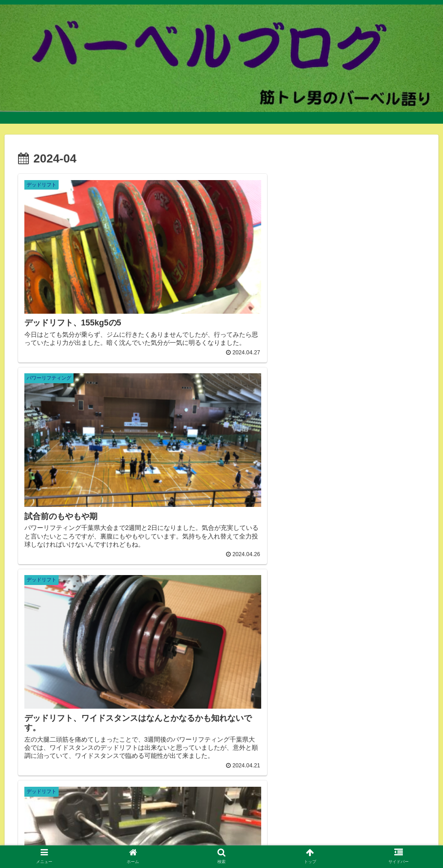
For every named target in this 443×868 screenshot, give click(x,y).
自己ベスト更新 (144, 840)
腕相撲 (384, 840)
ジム (74, 828)
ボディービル (242, 840)
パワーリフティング (188, 828)
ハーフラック (290, 840)
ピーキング (395, 828)
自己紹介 (46, 828)
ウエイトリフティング (81, 840)
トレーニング (295, 828)
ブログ (356, 840)
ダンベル (102, 828)
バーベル (137, 828)
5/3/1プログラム (346, 828)
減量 (232, 828)
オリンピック (195, 840)
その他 (257, 828)
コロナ (328, 840)
